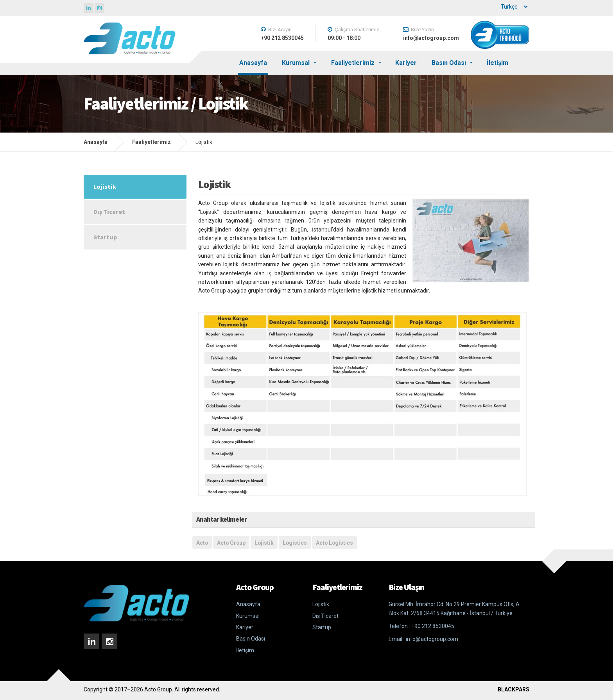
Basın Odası (449, 63)
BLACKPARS (514, 689)
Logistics (295, 543)
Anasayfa (253, 63)
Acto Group (231, 543)
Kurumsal (296, 63)
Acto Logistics (334, 543)
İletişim (497, 63)
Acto (202, 543)
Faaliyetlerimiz (353, 63)
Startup (105, 237)
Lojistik (264, 543)
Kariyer (406, 63)
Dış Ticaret (109, 212)
